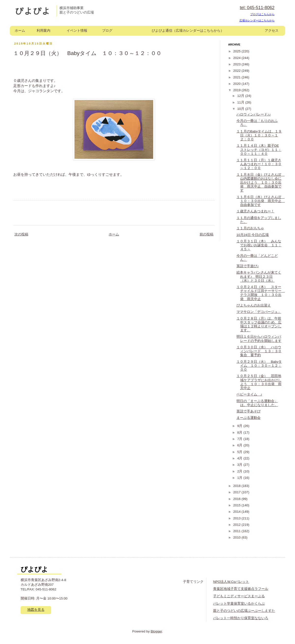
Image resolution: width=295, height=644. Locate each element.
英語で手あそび (249, 411)
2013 (237, 518)
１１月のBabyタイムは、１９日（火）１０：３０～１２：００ (259, 135)
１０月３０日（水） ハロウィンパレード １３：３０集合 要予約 (259, 351)
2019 (237, 90)
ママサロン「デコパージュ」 (259, 312)
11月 (241, 102)
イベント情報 (77, 31)
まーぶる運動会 (249, 418)
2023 (237, 64)
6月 (240, 445)
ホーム (20, 31)
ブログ (107, 31)
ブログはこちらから (262, 14)
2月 (240, 471)
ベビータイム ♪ (249, 394)
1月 (240, 478)
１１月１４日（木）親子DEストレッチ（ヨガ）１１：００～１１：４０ (259, 150)
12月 (241, 96)
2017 (237, 492)
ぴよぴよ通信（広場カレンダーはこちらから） (188, 31)
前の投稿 (206, 234)
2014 (237, 512)
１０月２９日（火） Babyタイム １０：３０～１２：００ (259, 366)
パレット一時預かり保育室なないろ (241, 618)
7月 (240, 439)
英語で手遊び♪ (248, 266)
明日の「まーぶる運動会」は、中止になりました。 (257, 403)
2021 (237, 77)
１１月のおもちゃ (250, 228)
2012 (237, 525)
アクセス (272, 31)
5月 (240, 452)
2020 (237, 84)
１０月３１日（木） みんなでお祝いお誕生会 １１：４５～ (259, 245)
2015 (237, 505)
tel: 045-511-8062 (257, 8)
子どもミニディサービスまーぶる (239, 596)
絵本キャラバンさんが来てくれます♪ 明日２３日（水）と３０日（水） (259, 276)
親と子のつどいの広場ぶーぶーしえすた (244, 611)
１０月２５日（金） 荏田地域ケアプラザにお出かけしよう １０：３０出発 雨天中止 (259, 382)
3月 (240, 465)
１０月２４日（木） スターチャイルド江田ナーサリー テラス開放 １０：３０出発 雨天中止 (261, 293)
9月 (240, 426)
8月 (240, 432)
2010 (237, 537)
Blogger (156, 631)
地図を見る (36, 610)
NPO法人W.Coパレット (231, 582)
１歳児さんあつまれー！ (255, 211)
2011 (237, 531)
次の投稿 (21, 234)
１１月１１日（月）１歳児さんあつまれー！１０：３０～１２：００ (259, 164)
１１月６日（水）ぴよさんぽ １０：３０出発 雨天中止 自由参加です (261, 201)
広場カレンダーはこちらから (257, 20)
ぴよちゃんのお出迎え (254, 305)
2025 (237, 51)
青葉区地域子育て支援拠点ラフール (241, 589)
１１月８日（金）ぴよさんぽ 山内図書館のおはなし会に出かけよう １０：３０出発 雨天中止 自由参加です (261, 183)
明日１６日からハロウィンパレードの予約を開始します (259, 339)
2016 (237, 499)
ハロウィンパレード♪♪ (254, 114)
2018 (237, 486)
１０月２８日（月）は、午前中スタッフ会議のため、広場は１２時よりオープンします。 (259, 324)
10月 (241, 109)
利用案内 (44, 31)
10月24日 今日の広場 (253, 235)
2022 (237, 71)
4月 (240, 458)
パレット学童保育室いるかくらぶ (239, 604)
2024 (237, 58)
